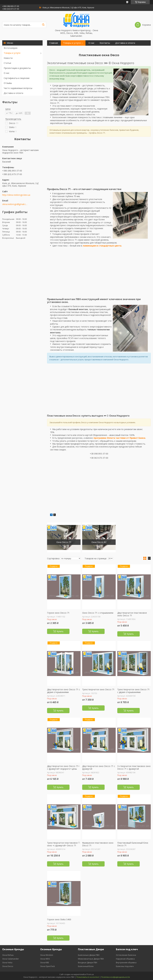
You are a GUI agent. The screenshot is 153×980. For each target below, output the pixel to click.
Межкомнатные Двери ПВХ (91, 959)
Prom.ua (90, 974)
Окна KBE (45, 962)
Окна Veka (7, 962)
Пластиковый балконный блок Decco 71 (133, 844)
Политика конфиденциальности (115, 977)
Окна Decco (8, 966)
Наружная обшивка (125, 959)
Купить (60, 631)
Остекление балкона (126, 955)
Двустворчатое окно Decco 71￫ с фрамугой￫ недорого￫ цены (63, 767)
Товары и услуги (12, 53)
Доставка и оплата (13, 93)
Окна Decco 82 (99, 542)
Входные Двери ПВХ (88, 962)
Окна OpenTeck (48, 966)
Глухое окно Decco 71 (58, 613)
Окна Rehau (8, 955)
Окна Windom (47, 955)
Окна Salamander (11, 959)
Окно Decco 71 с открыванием (98, 613)
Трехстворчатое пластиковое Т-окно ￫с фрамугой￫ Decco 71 (64, 844)
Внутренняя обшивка (126, 962)
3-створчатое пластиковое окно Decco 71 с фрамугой (134, 767)
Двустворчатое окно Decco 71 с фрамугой (99, 767)
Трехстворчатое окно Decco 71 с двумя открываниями (133, 691)
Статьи (7, 63)
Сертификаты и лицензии (17, 78)
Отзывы (8, 83)
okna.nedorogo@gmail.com (15, 204)
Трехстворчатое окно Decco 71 (98, 690)
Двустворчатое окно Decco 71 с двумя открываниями (64, 691)
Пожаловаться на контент (88, 977)
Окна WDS (45, 959)
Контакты (105, 43)
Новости (8, 58)
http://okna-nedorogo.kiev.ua (16, 195)
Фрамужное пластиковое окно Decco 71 (98, 844)
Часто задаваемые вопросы (18, 88)
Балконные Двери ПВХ (89, 955)
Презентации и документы (17, 68)
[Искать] (43, 25)
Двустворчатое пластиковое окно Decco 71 (132, 614)
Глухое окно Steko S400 (59, 920)
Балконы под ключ (125, 966)
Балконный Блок (86, 966)
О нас (7, 73)
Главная (54, 43)
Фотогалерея (11, 48)
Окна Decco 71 (64, 542)
